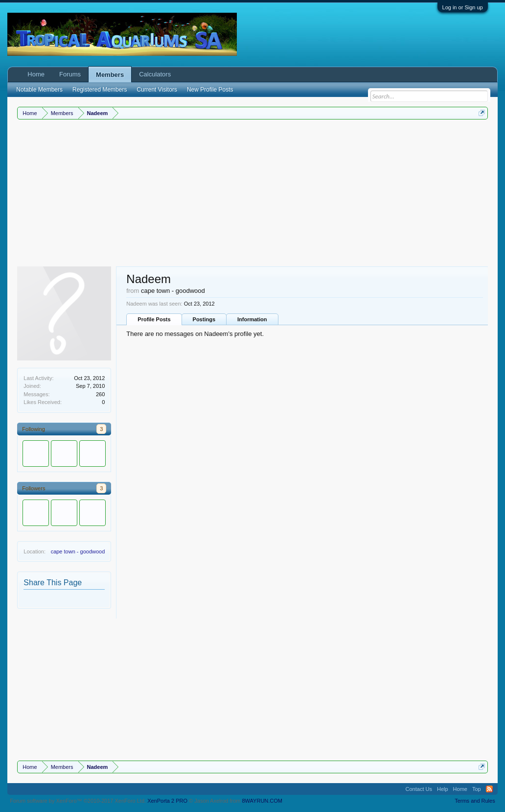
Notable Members (39, 90)
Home (36, 74)
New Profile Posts (210, 90)
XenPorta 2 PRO (167, 801)
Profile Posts (154, 319)
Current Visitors (157, 90)
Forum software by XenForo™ (78, 801)
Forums (70, 74)
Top (477, 789)
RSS (489, 789)
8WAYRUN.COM (263, 801)
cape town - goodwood (78, 551)
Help (443, 789)
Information (252, 319)
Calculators (155, 74)
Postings (204, 319)
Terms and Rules (475, 801)
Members (110, 75)
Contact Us (419, 789)
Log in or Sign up (463, 7)
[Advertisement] (253, 193)
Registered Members (100, 90)
